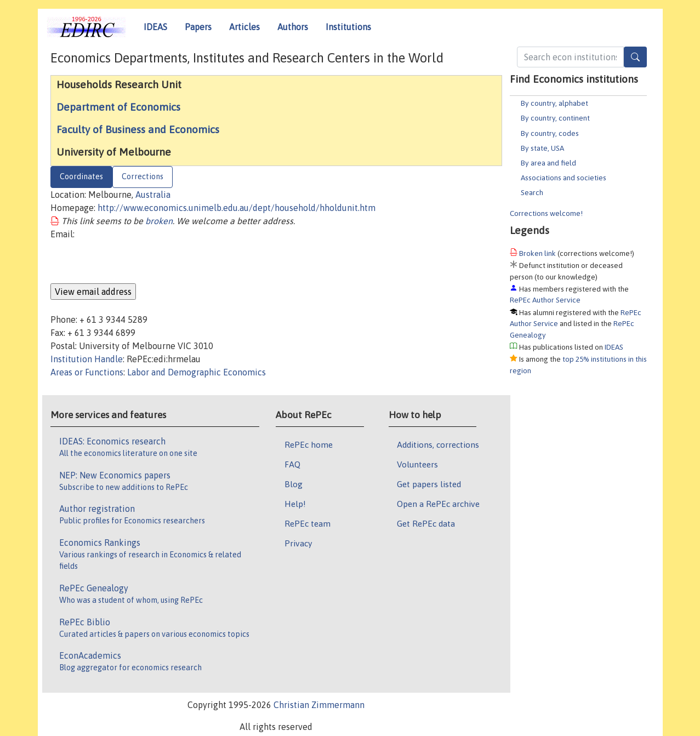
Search (532, 192)
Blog (294, 484)
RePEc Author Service (545, 300)
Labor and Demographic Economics (197, 372)
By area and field (548, 163)
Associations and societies (564, 178)
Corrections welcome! (546, 213)
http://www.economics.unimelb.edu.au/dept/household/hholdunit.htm (237, 208)
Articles (244, 27)
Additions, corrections (438, 444)
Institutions (348, 27)
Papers (198, 27)
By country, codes (550, 133)
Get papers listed (429, 484)
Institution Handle (87, 359)
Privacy (298, 543)
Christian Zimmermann (319, 705)
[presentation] (134, 262)
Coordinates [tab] (81, 176)
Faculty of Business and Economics (138, 129)
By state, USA (542, 148)
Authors (293, 27)
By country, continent (555, 118)
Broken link (537, 253)
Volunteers (417, 464)
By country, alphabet (554, 103)
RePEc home (309, 444)
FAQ (292, 464)
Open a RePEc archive (438, 504)
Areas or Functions (87, 372)
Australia (153, 195)
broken (159, 221)
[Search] (635, 57)
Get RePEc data (426, 523)
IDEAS (155, 27)
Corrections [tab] (143, 176)
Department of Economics (118, 107)
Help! (295, 504)
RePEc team (308, 523)
